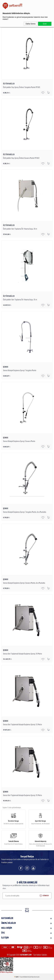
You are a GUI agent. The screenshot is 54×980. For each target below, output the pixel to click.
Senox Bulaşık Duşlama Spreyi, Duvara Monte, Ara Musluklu (24, 583)
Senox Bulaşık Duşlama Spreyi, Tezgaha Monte (20, 370)
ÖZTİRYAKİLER (9, 84)
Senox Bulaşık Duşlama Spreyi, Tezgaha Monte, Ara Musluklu (25, 512)
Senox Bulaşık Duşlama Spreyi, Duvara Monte (19, 441)
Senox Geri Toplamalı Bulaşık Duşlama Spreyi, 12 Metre (22, 724)
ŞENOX (6, 367)
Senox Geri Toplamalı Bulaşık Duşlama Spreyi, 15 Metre (22, 795)
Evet (45, 24)
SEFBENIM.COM (26, 955)
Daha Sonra (31, 24)
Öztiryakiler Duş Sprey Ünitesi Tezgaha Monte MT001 (22, 87)
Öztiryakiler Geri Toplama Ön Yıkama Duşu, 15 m (20, 300)
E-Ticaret (21, 977)
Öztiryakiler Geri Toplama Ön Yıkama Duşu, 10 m (20, 229)
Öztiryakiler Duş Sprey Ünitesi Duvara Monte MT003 (21, 158)
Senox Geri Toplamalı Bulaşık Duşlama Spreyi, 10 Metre (22, 654)
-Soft (16, 977)
